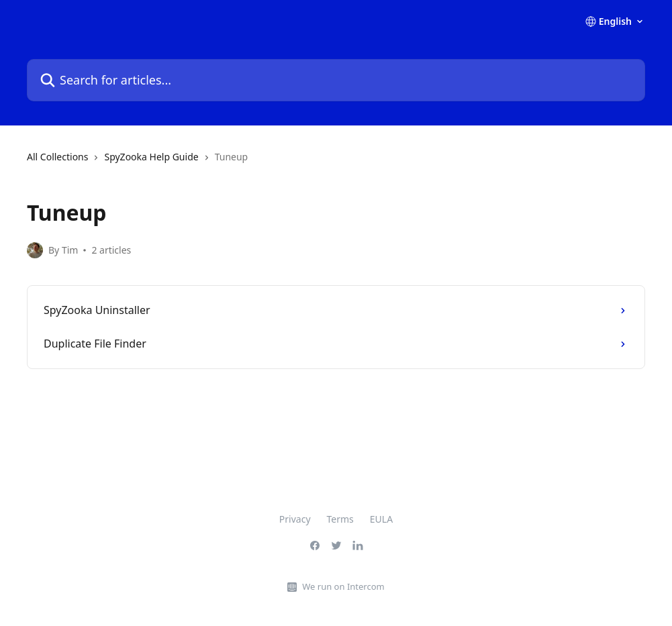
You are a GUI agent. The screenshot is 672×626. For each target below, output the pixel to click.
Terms (340, 519)
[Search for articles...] (336, 80)
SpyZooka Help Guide (151, 157)
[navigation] (336, 162)
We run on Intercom (343, 586)
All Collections (57, 157)
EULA (381, 519)
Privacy (295, 519)
